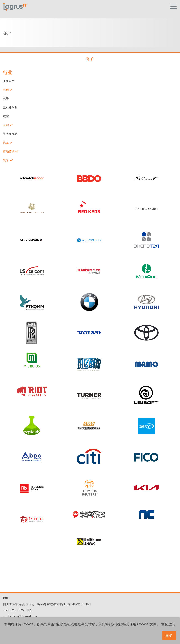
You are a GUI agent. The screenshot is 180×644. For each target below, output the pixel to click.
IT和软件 (9, 81)
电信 (6, 90)
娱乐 (6, 160)
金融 (6, 125)
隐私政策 (168, 624)
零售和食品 (10, 134)
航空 (6, 116)
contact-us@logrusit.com (20, 616)
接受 (169, 635)
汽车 (6, 143)
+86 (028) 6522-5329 (18, 610)
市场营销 (9, 151)
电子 (6, 99)
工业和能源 (10, 108)
